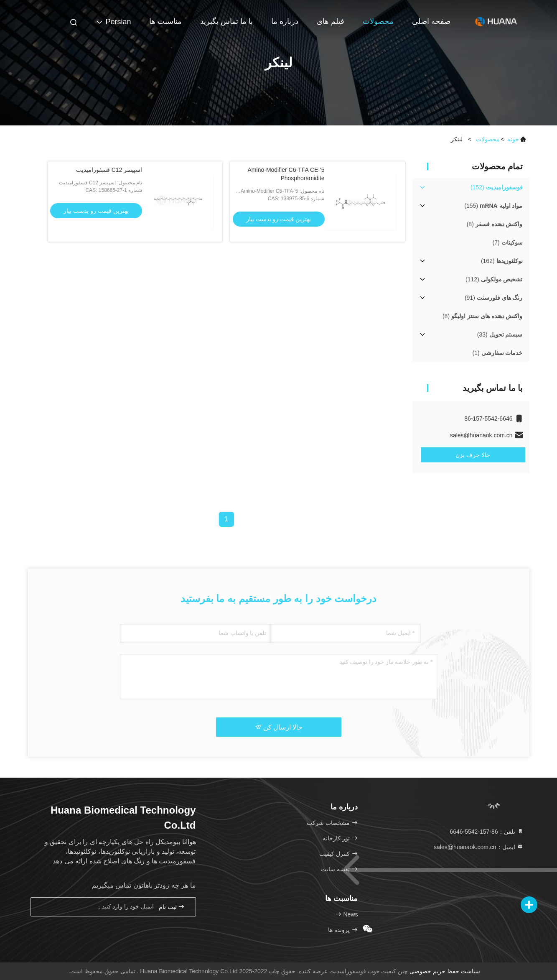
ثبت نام (172, 907)
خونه (513, 139)
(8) (495, 224)
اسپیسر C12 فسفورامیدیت (109, 170)
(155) (493, 206)
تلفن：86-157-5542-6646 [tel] (486, 832)
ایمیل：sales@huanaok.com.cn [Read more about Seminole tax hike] (479, 847)
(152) (497, 187)
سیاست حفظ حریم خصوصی (445, 971)
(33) (500, 334)
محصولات (378, 21)
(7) (507, 242)
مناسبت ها (165, 21)
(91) (494, 298)
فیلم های (331, 21)
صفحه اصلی (431, 21)
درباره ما (285, 21)
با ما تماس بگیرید (226, 21)
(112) (494, 279)
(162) (502, 261)
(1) (498, 353)
